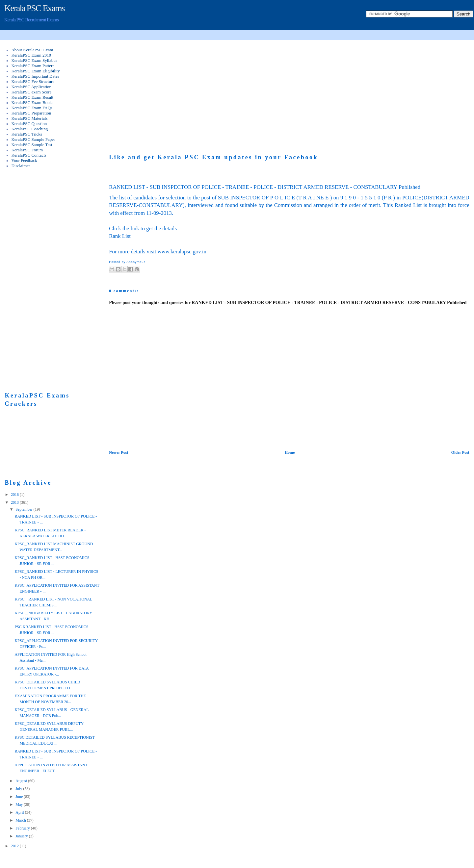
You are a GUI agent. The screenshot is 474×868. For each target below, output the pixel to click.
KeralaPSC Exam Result (32, 97)
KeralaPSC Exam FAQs (32, 108)
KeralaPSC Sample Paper (33, 139)
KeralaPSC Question (29, 124)
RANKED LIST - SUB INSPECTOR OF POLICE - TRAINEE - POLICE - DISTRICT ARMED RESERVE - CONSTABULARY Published (265, 187)
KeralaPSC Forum (27, 150)
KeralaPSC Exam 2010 (31, 55)
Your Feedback (24, 160)
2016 (15, 495)
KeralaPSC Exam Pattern (33, 66)
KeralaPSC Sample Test (32, 145)
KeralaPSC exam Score (31, 92)
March (21, 820)
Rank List (120, 236)
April (20, 812)
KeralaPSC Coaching (29, 129)
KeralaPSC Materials (29, 118)
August (22, 781)
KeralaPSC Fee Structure (33, 81)
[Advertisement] (164, 91)
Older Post (460, 452)
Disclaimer (21, 166)
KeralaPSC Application (31, 87)
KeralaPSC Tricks (27, 134)
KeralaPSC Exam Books (32, 102)
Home (290, 452)
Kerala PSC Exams (34, 8)
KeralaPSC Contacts (29, 155)
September (24, 509)
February (23, 828)
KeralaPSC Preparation (31, 113)
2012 (15, 846)
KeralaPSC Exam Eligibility (35, 71)
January (22, 836)
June (20, 797)
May (20, 804)
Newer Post (118, 452)
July (19, 789)
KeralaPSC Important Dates (35, 76)
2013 (15, 502)
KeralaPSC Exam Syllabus (34, 60)
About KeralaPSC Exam (32, 50)
